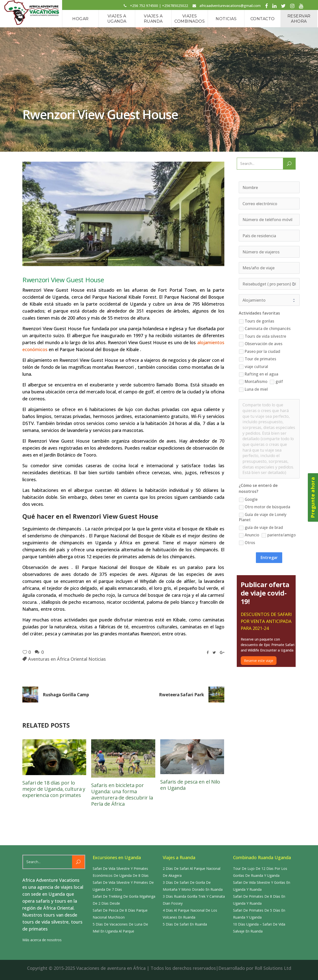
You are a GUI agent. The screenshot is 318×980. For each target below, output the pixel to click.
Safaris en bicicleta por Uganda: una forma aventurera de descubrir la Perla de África (122, 794)
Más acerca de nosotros (42, 940)
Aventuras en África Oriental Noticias (67, 659)
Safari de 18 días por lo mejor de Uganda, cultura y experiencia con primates (54, 789)
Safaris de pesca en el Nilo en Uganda (190, 785)
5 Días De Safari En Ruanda (185, 924)
